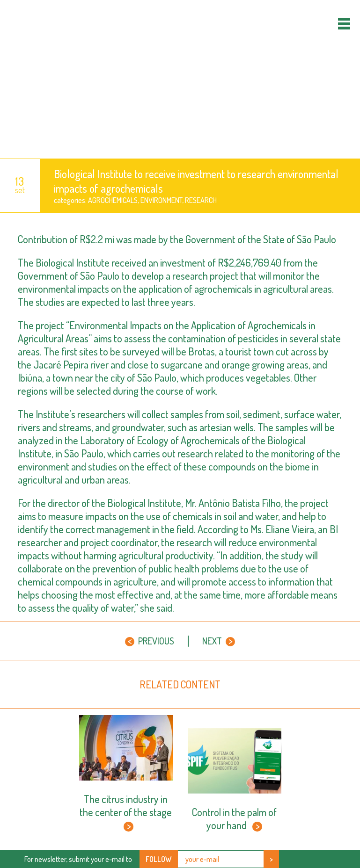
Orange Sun (180, 79)
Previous (150, 641)
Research (201, 200)
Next (219, 641)
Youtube (333, 859)
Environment (161, 200)
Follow (159, 859)
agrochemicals (113, 200)
